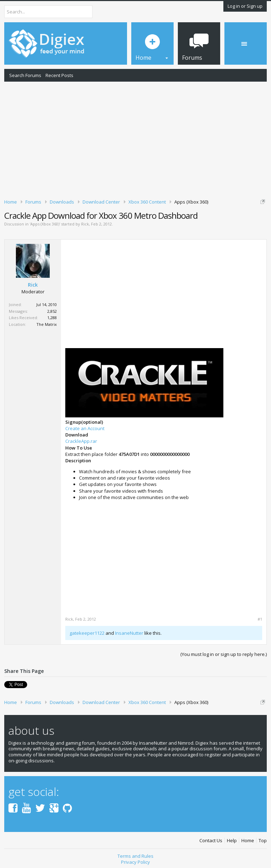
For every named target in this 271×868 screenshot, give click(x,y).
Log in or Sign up (245, 6)
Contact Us (211, 841)
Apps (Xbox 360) (45, 224)
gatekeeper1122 (87, 633)
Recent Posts (59, 75)
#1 (260, 619)
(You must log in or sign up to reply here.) (224, 654)
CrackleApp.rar (81, 441)
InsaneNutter (129, 633)
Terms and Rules (135, 856)
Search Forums (25, 75)
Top (263, 841)
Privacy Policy (135, 862)
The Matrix (47, 324)
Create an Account (85, 428)
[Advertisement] (135, 139)
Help (232, 841)
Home (248, 841)
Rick (85, 224)
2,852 (52, 311)
